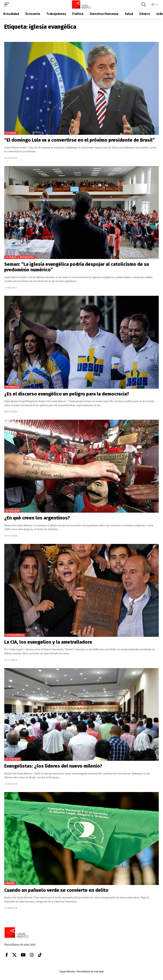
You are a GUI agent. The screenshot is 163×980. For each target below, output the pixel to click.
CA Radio (11, 133)
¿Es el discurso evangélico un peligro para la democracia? (67, 394)
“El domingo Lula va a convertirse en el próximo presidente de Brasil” (80, 140)
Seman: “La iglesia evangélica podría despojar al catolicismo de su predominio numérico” (77, 267)
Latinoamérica (15, 635)
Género (10, 883)
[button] (8, 4)
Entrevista (27, 257)
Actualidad (13, 511)
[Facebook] (7, 955)
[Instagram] (32, 955)
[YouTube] (23, 955)
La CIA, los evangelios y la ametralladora (48, 642)
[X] (14, 955)
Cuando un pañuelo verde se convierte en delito (56, 890)
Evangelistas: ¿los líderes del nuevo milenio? (53, 766)
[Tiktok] (40, 955)
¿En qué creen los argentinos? (37, 518)
